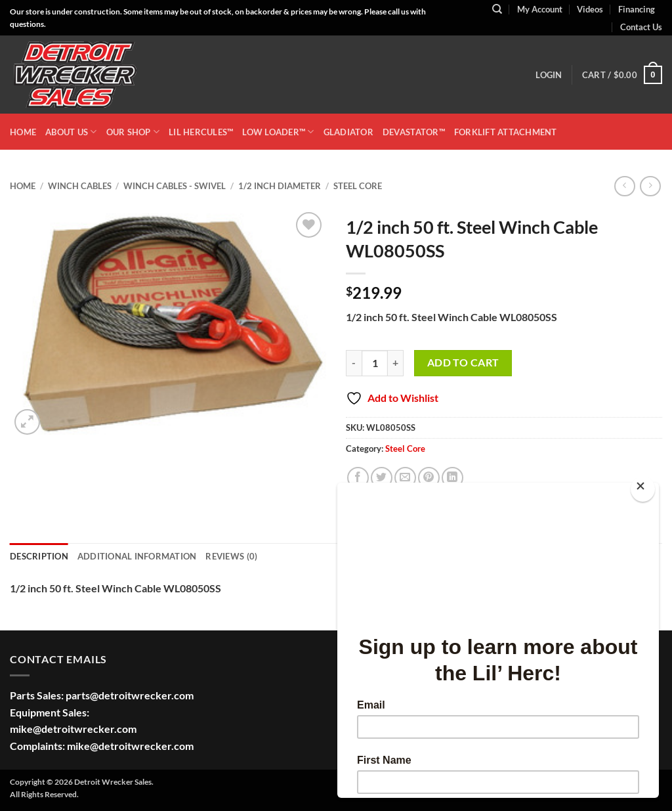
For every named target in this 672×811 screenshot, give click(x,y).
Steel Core (358, 186)
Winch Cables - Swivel (175, 186)
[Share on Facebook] (358, 478)
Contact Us (641, 27)
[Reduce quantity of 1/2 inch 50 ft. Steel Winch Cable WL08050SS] (354, 363)
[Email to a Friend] (405, 478)
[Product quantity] (375, 363)
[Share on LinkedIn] (452, 478)
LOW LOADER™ (278, 132)
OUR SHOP (133, 132)
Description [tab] (39, 556)
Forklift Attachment (506, 132)
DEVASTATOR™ (414, 132)
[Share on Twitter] (382, 478)
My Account (540, 9)
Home (23, 186)
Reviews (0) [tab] (231, 556)
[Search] (497, 9)
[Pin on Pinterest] (429, 478)
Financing (637, 9)
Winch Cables (80, 186)
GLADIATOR (348, 132)
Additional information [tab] (137, 556)
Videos (590, 9)
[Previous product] (650, 186)
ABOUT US (71, 132)
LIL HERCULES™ (201, 132)
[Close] (643, 489)
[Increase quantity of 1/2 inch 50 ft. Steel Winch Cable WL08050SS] (396, 363)
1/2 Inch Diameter (280, 186)
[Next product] (624, 186)
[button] (549, 75)
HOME (23, 132)
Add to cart (463, 362)
